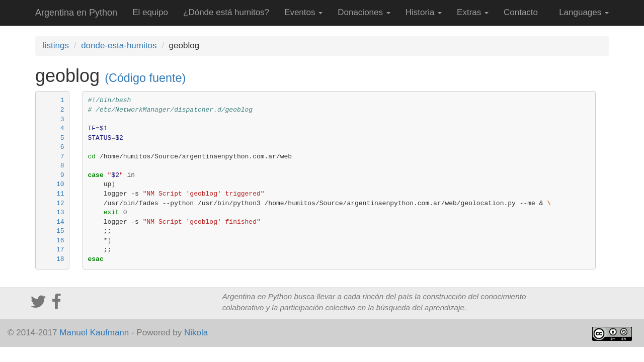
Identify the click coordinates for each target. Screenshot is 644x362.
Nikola (196, 333)
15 (60, 231)
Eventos (303, 12)
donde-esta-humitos (119, 46)
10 (60, 184)
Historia (424, 12)
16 (60, 241)
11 (60, 194)
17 (60, 250)
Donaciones (364, 12)
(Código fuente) (145, 78)
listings (56, 46)
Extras (473, 12)
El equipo (150, 12)
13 (60, 212)
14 (60, 222)
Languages (584, 12)
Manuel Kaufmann (94, 333)
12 (60, 203)
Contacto (521, 12)
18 (60, 259)
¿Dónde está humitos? (226, 12)
